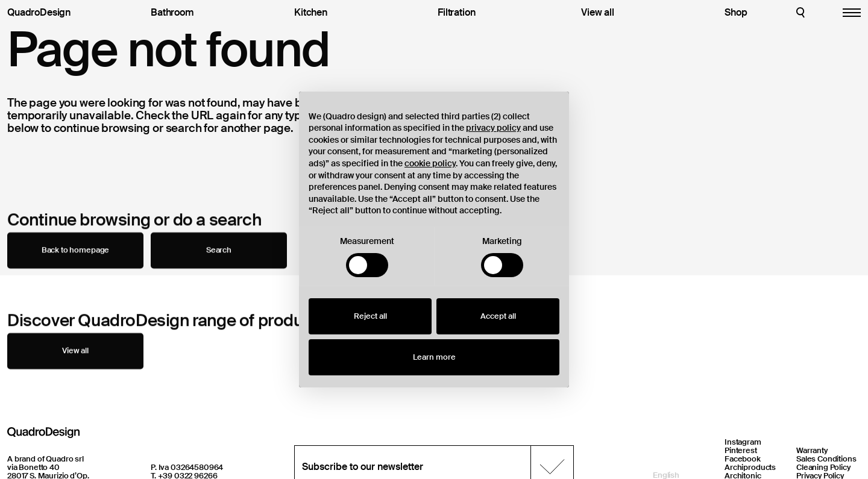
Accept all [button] (498, 316)
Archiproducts (750, 467)
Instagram (743, 442)
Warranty (812, 450)
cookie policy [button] (430, 163)
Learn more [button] (434, 357)
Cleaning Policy (823, 467)
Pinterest (741, 450)
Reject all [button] (370, 316)
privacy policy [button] (493, 128)
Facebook (743, 459)
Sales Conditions (826, 459)
